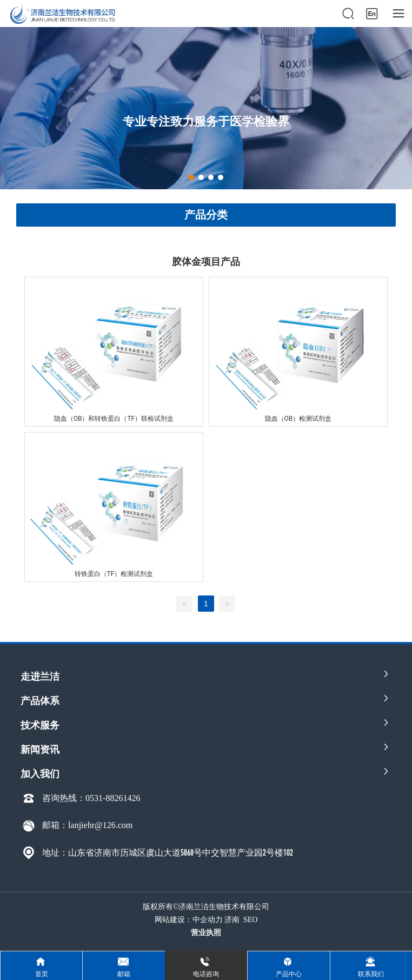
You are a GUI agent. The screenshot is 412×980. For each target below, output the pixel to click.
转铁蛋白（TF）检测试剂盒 (114, 574)
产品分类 (206, 215)
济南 (232, 920)
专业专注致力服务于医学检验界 (206, 121)
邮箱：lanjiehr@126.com (87, 825)
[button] (191, 177)
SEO (250, 920)
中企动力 (208, 920)
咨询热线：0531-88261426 (91, 798)
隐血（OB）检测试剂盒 (298, 419)
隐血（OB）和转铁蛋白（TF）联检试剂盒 (114, 419)
